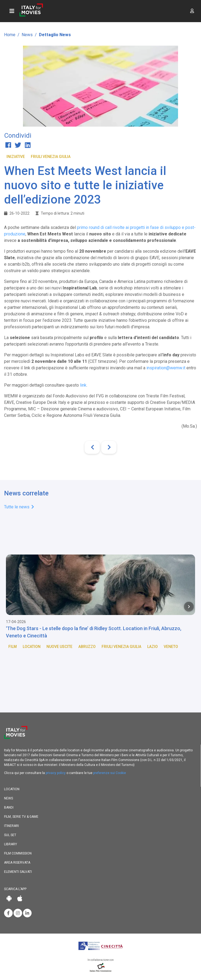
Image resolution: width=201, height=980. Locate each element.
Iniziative (16, 157)
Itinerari (11, 826)
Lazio (153, 647)
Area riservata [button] (17, 863)
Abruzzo (87, 647)
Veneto (171, 647)
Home (10, 35)
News (27, 35)
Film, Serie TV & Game (21, 817)
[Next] (109, 447)
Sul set (10, 835)
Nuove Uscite (59, 647)
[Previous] (92, 447)
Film (13, 647)
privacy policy (56, 773)
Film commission (18, 853)
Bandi (9, 807)
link (83, 385)
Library (11, 844)
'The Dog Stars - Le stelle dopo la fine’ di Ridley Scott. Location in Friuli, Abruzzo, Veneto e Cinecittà (94, 632)
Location (32, 647)
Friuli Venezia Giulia (51, 157)
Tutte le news (19, 507)
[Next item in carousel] (189, 607)
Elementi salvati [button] (18, 872)
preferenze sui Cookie (110, 773)
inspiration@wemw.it (166, 368)
